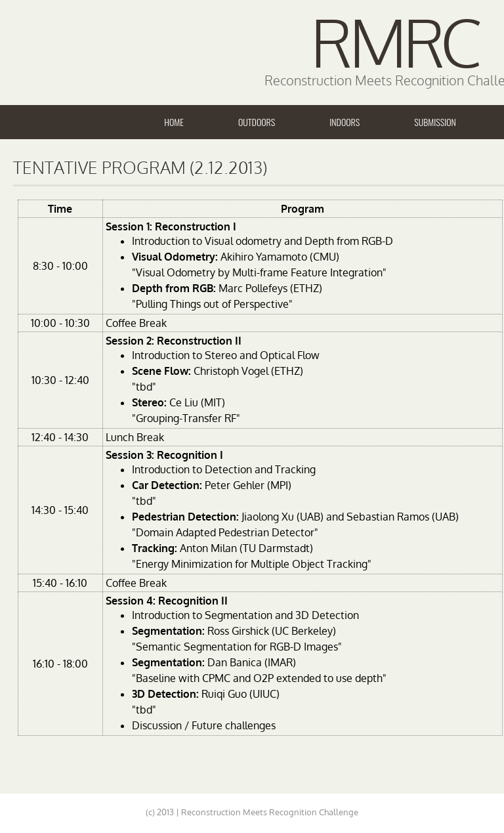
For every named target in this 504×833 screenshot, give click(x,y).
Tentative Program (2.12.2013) (140, 167)
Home (174, 122)
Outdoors (257, 122)
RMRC (394, 42)
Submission (435, 122)
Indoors (345, 122)
